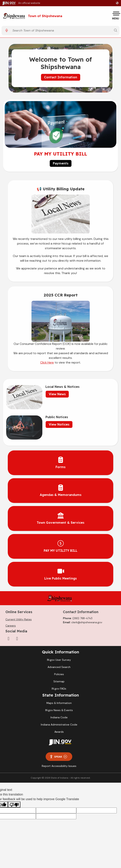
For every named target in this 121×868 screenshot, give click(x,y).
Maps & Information (59, 703)
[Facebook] (9, 639)
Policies (59, 674)
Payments (61, 163)
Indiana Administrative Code (59, 725)
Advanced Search (59, 667)
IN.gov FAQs (59, 689)
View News (57, 394)
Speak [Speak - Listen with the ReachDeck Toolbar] (58, 757)
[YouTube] (17, 639)
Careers (11, 626)
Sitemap (59, 681)
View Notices (59, 424)
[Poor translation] (14, 805)
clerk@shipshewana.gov (87, 622)
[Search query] (61, 30)
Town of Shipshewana (45, 16)
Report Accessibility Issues (59, 766)
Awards (59, 732)
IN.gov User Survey (59, 660)
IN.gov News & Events (59, 710)
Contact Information (61, 77)
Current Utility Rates (19, 619)
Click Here (47, 363)
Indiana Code (59, 717)
